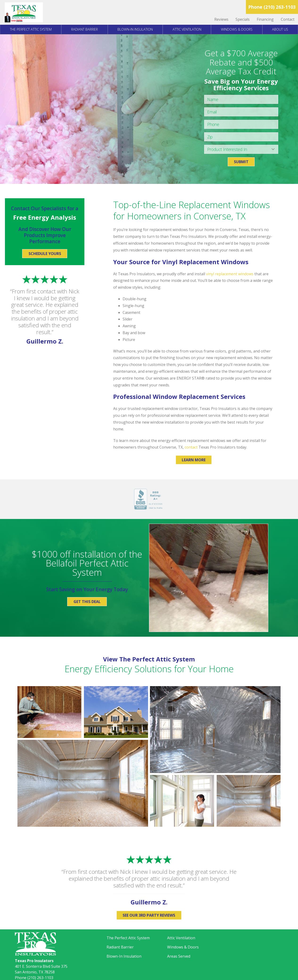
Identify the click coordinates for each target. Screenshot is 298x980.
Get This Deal (87, 602)
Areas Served (179, 956)
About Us (280, 29)
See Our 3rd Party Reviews (149, 915)
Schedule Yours (45, 254)
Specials (243, 19)
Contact (288, 19)
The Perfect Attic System (31, 29)
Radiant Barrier (85, 29)
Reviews (221, 19)
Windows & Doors (237, 29)
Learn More (194, 460)
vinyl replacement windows (230, 274)
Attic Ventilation (187, 29)
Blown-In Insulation (135, 29)
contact (191, 447)
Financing (265, 19)
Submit (241, 162)
